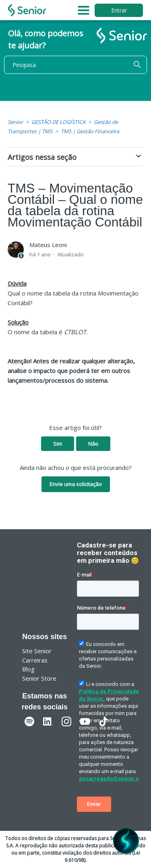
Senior (15, 122)
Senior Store (39, 678)
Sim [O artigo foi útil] (58, 444)
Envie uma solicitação (76, 484)
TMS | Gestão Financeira (90, 131)
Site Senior (37, 651)
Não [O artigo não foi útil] (93, 444)
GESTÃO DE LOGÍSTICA (58, 122)
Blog (28, 669)
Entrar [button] (119, 10)
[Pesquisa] (75, 65)
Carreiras (35, 660)
